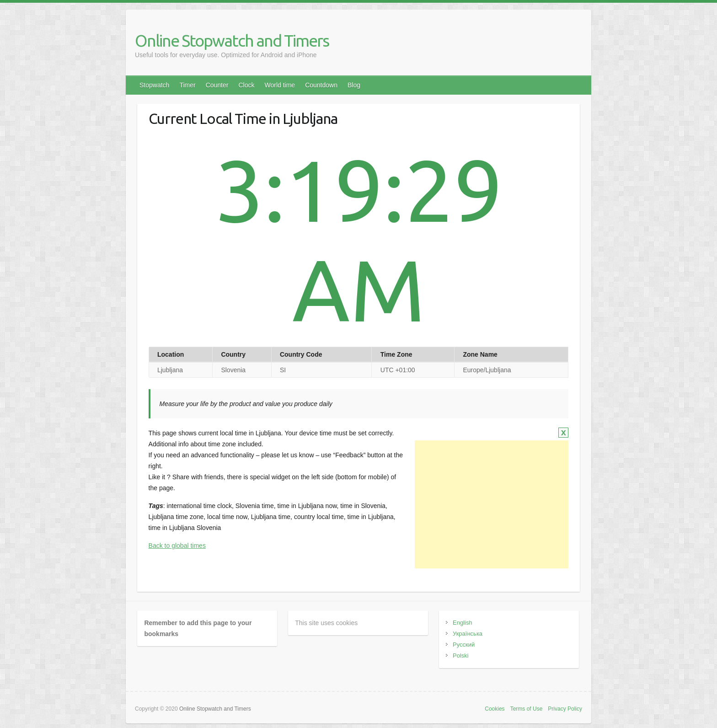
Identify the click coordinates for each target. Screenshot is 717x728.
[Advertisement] (492, 504)
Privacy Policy (565, 709)
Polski (461, 656)
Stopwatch (154, 85)
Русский (464, 645)
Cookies (495, 709)
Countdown (321, 85)
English (463, 623)
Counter (217, 85)
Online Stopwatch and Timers (232, 40)
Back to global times (177, 546)
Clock (246, 85)
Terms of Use (527, 709)
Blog (354, 85)
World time (280, 85)
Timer (187, 85)
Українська (468, 634)
